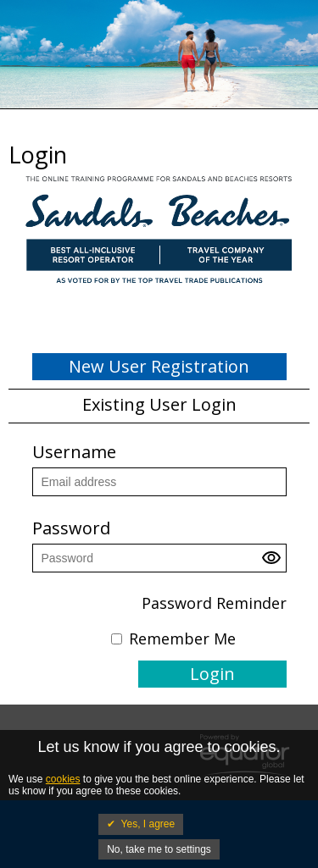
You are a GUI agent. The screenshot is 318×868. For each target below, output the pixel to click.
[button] (274, 562)
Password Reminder (214, 603)
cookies (63, 779)
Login (212, 674)
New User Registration (159, 366)
